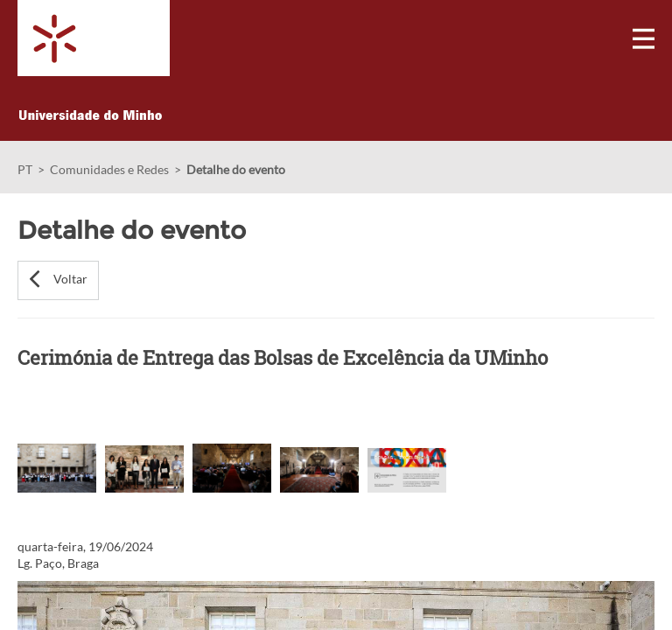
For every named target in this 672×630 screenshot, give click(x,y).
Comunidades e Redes (109, 169)
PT (25, 169)
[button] (58, 280)
